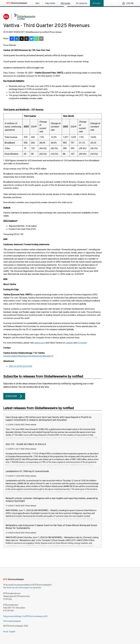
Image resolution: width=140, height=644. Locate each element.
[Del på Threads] (27, 39)
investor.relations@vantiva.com (17, 356)
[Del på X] (22, 39)
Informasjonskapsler (12, 621)
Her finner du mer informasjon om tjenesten (22, 588)
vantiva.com (40, 343)
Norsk (6, 632)
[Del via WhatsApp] (36, 39)
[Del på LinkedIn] (17, 39)
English (12, 632)
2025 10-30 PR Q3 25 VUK (20, 366)
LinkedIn (69, 343)
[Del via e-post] (41, 39)
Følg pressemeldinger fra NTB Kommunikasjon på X (25, 616)
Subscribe (14, 396)
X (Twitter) (82, 343)
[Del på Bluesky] (31, 39)
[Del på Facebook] (12, 39)
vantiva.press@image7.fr (42, 356)
